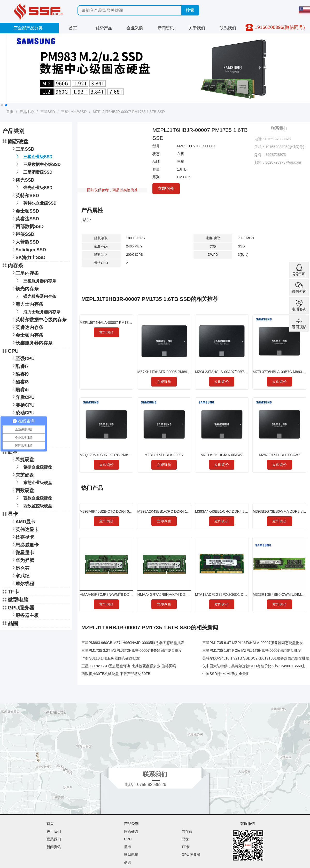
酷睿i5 (20, 389)
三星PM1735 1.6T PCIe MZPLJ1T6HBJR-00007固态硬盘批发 (252, 650)
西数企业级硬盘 (33, 498)
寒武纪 (20, 575)
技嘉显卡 (22, 537)
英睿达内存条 (27, 327)
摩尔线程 (22, 583)
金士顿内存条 (27, 335)
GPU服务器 (18, 608)
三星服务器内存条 (35, 280)
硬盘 (10, 452)
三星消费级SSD (33, 172)
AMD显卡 (23, 521)
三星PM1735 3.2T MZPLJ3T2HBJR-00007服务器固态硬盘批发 (132, 650)
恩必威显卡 (25, 544)
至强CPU (22, 358)
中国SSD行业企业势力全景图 (226, 674)
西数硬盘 (22, 490)
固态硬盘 (16, 141)
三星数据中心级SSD (37, 164)
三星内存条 (25, 273)
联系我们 (228, 28)
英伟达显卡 (25, 529)
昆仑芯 (20, 568)
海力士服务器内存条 (37, 311)
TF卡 (11, 592)
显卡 (10, 514)
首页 (73, 28)
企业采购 (135, 28)
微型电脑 (16, 600)
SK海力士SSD (28, 257)
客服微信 (247, 824)
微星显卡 (22, 552)
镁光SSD (22, 179)
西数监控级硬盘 (33, 505)
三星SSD (48, 112)
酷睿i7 (20, 366)
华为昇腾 (22, 560)
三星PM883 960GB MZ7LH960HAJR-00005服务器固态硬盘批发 (133, 643)
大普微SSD (25, 241)
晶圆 (10, 623)
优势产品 (104, 28)
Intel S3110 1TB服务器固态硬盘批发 (111, 658)
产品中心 (27, 112)
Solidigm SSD (28, 249)
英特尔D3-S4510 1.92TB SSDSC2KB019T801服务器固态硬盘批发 (256, 658)
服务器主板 (25, 615)
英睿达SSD (25, 218)
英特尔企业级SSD (35, 203)
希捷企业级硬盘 (33, 467)
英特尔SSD (25, 195)
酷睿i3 (20, 381)
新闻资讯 (166, 28)
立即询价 (166, 188)
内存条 (13, 266)
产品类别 (131, 824)
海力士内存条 (27, 304)
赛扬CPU (22, 404)
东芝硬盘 (22, 474)
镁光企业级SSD (33, 187)
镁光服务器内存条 (35, 296)
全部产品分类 (28, 28)
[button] (2, 105)
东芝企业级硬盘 (33, 482)
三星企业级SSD (74, 112)
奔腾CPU (22, 397)
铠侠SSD (22, 234)
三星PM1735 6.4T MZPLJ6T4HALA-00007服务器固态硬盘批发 (253, 643)
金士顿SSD (25, 210)
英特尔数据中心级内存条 (38, 319)
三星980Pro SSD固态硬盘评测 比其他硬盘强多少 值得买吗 (129, 666)
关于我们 (197, 28)
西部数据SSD (27, 226)
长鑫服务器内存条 (32, 342)
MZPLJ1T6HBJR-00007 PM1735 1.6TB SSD (129, 112)
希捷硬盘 (22, 459)
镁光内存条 (25, 288)
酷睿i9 (20, 373)
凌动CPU (22, 412)
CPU (11, 351)
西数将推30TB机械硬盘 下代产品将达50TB (116, 674)
